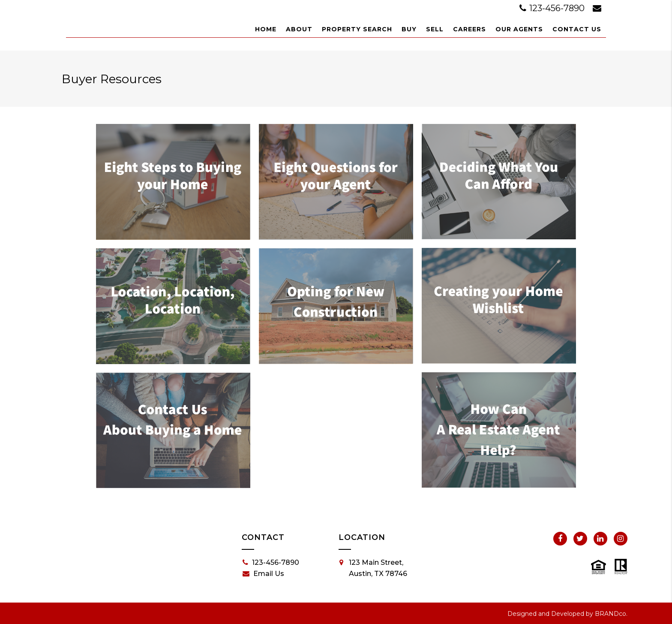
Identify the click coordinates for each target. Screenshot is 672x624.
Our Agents (519, 29)
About (299, 29)
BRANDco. (611, 614)
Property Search (357, 29)
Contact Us (577, 29)
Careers (469, 29)
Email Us (263, 574)
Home (266, 29)
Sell (435, 29)
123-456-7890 (553, 8)
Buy (409, 29)
